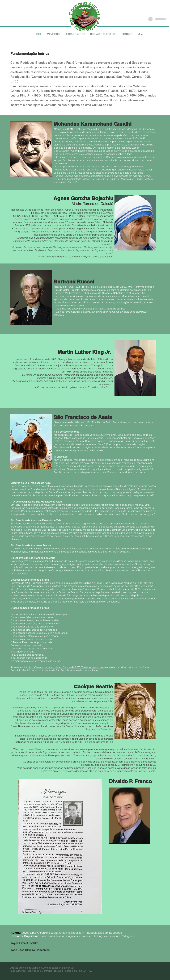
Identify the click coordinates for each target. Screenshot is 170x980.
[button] (53, 34)
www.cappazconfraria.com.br (58, 968)
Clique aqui (97, 771)
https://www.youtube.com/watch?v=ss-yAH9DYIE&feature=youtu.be (65, 667)
